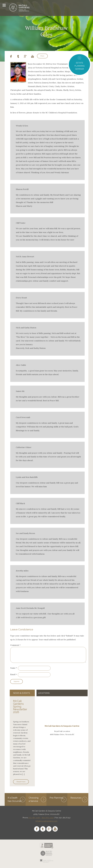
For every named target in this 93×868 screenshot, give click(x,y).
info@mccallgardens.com (46, 824)
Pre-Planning (56, 800)
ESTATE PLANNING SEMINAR (80, 66)
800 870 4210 (48, 820)
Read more (21, 784)
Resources (76, 800)
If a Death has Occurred (15, 802)
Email (13, 677)
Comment (15, 645)
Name (13, 670)
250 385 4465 (34, 820)
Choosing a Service (34, 802)
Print (42, 56)
